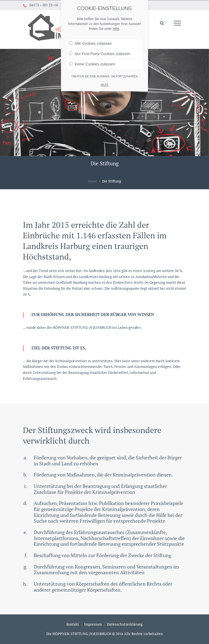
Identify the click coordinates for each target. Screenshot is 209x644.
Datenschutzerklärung (125, 624)
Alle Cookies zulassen (90, 35)
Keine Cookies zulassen (92, 56)
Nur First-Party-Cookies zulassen (100, 45)
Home (93, 181)
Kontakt (73, 624)
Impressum (93, 624)
